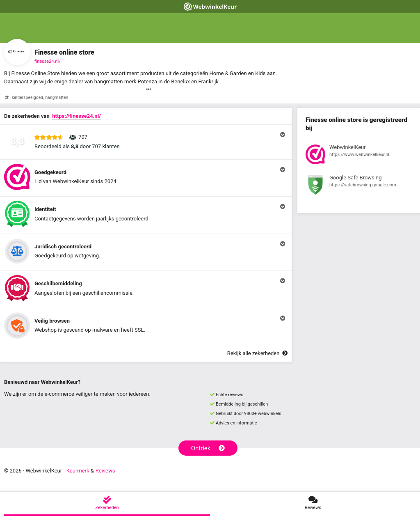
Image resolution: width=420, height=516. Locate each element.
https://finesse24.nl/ (76, 116)
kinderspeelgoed (27, 97)
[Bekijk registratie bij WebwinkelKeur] (359, 156)
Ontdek (208, 448)
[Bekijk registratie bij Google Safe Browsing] (359, 186)
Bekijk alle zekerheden (257, 353)
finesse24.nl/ (48, 61)
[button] (146, 142)
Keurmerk (78, 471)
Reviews (105, 471)
